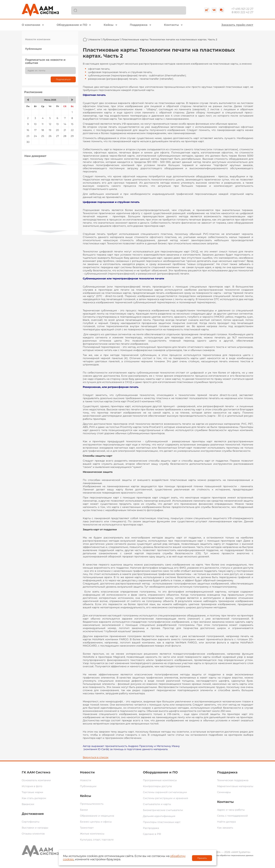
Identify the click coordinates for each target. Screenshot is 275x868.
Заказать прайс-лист (237, 25)
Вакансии (28, 804)
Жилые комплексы (92, 834)
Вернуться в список (96, 757)
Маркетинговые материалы (235, 786)
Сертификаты (31, 822)
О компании (31, 25)
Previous (50, 163)
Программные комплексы (160, 780)
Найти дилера (226, 822)
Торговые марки (32, 792)
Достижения (33, 814)
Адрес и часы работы (231, 810)
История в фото (32, 786)
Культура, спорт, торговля (97, 840)
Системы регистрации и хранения (165, 798)
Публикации (33, 49)
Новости (95, 39)
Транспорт (87, 828)
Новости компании (38, 39)
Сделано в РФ (152, 834)
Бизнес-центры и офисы (96, 822)
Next (50, 232)
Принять (202, 858)
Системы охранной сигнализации (165, 792)
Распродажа (151, 828)
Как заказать (225, 828)
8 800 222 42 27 (242, 12)
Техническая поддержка (233, 780)
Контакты (171, 25)
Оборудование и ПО (72, 25)
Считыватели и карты (157, 804)
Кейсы (109, 25)
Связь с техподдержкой (232, 816)
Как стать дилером (34, 798)
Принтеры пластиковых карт (162, 822)
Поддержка (139, 25)
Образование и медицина (97, 816)
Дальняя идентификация (159, 816)
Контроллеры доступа (157, 786)
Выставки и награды (35, 828)
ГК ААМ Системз (36, 772)
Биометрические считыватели (163, 810)
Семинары (224, 792)
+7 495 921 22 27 (242, 9)
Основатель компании (36, 780)
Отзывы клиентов (33, 834)
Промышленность (92, 804)
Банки (84, 810)
